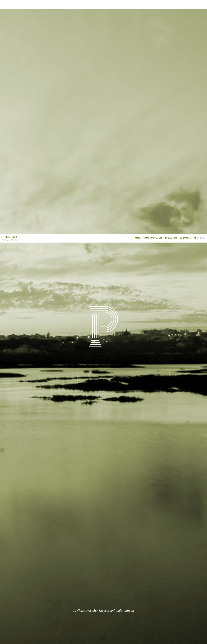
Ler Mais (103, 529)
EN (198, 4)
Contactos (185, 4)
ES (204, 4)
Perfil (138, 4)
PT (195, 4)
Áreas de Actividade (153, 4)
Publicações (171, 4)
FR (201, 4)
